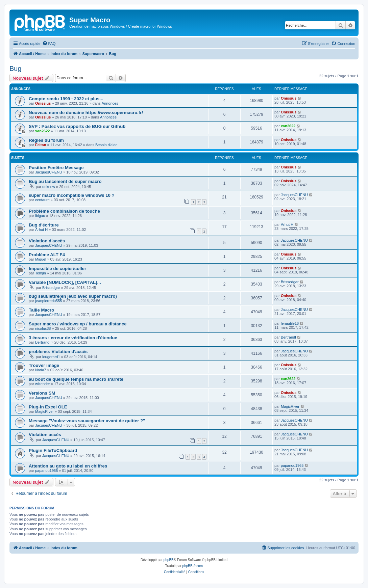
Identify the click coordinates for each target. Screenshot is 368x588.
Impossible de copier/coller (57, 269)
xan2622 (42, 131)
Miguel (41, 259)
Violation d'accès (47, 241)
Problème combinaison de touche (64, 211)
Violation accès (45, 435)
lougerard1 (51, 357)
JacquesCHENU (49, 172)
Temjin (41, 273)
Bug (16, 69)
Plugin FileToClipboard (53, 450)
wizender (43, 384)
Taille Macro (41, 310)
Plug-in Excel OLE (48, 407)
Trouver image (44, 365)
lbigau (40, 216)
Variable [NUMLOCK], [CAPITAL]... (65, 282)
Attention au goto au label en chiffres (68, 466)
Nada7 (41, 370)
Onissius (43, 103)
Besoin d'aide (106, 145)
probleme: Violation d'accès (58, 352)
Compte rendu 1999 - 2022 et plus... (66, 99)
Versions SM (42, 393)
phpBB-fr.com (193, 566)
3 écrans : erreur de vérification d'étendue (73, 338)
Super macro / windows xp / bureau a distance (78, 324)
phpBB (169, 560)
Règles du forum (46, 140)
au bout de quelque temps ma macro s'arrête (76, 379)
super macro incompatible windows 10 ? (72, 195)
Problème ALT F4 (47, 255)
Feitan (41, 145)
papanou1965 (46, 471)
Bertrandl (43, 342)
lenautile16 (290, 323)
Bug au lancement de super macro (65, 181)
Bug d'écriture (44, 225)
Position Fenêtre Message (56, 168)
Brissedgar (51, 288)
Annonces (110, 103)
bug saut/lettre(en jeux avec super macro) (73, 296)
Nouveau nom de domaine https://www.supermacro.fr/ (86, 113)
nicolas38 (43, 328)
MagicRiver (44, 411)
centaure (42, 200)
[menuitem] (49, 44)
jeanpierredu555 (49, 301)
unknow (49, 187)
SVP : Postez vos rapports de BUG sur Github (77, 126)
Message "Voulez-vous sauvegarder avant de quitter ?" (87, 421)
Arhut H (41, 230)
